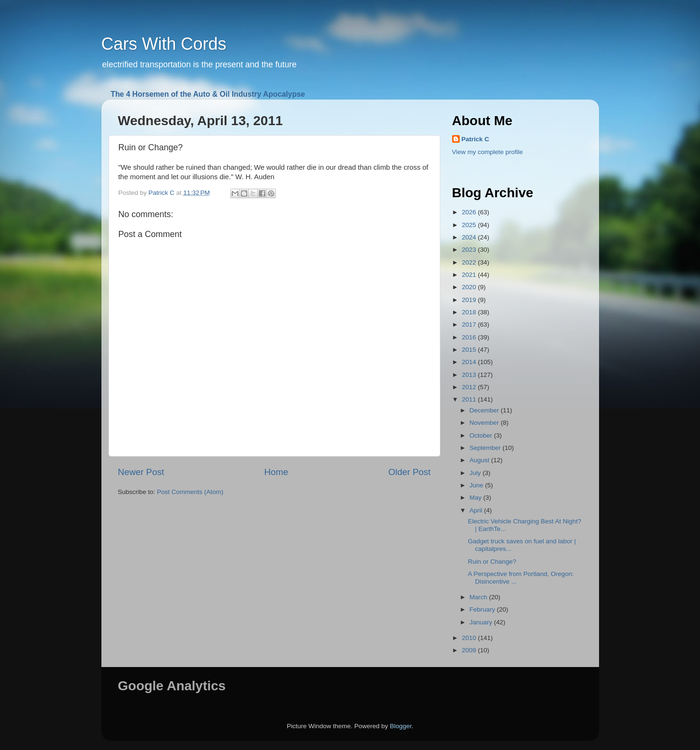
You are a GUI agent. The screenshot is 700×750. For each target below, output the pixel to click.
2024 (470, 237)
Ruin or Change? (492, 562)
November (485, 423)
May (477, 498)
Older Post (409, 472)
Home (276, 472)
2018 (470, 312)
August (481, 460)
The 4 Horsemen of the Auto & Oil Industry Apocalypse (208, 94)
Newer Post (141, 472)
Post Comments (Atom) (190, 492)
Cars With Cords (164, 44)
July (476, 473)
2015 (470, 350)
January (482, 622)
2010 (470, 638)
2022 (470, 262)
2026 (470, 212)
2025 (470, 225)
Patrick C (476, 139)
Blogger (401, 726)
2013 (470, 375)
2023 (470, 250)
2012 (470, 387)
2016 (470, 337)
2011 (470, 399)
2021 (470, 275)
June (477, 485)
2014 (470, 362)
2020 (470, 287)
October (482, 435)
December (485, 410)
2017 (470, 325)
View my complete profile (488, 152)
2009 (470, 650)
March (479, 597)
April (477, 510)
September (486, 448)
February (483, 609)
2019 (470, 300)
